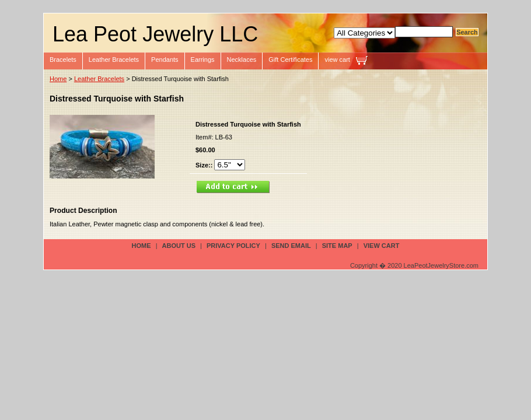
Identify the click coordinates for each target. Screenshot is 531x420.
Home (58, 79)
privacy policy (233, 246)
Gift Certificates (290, 60)
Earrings (203, 60)
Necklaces (242, 60)
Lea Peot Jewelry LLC (155, 34)
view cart (337, 60)
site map (337, 246)
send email (291, 246)
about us (179, 246)
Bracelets (63, 60)
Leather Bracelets (114, 60)
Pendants (165, 60)
